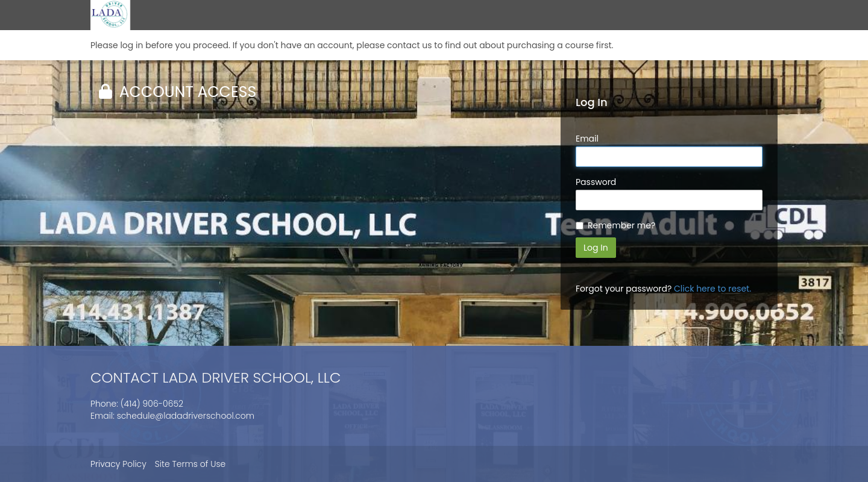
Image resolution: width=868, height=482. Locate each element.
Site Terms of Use (190, 464)
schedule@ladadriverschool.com (186, 416)
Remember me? (621, 225)
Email (587, 139)
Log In (596, 248)
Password (596, 182)
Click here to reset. (712, 289)
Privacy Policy (118, 464)
